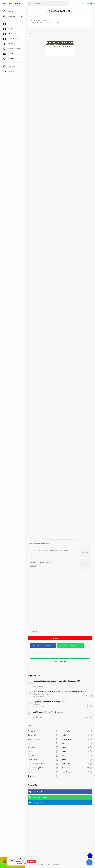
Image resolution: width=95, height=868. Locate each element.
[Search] (48, 4)
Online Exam (45, 694)
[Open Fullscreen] (81, 3)
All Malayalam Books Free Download (48, 712)
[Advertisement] (60, 77)
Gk (34, 684)
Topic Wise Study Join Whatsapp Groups (50, 702)
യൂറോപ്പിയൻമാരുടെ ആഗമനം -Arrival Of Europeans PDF (57, 681)
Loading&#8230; (60, 297)
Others (36, 715)
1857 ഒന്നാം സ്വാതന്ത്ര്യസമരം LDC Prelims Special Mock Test (60, 691)
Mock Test (35, 632)
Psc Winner (15, 4)
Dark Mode (88, 4)
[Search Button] (30, 4)
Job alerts (37, 705)
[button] (4, 4)
